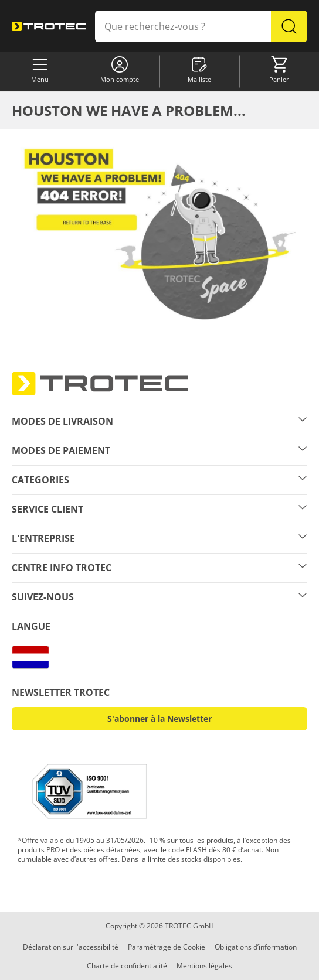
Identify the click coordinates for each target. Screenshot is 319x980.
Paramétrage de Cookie (167, 947)
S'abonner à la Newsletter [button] (159, 718)
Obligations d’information (256, 947)
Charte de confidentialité (127, 966)
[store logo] (49, 27)
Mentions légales (204, 966)
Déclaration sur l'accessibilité (71, 947)
